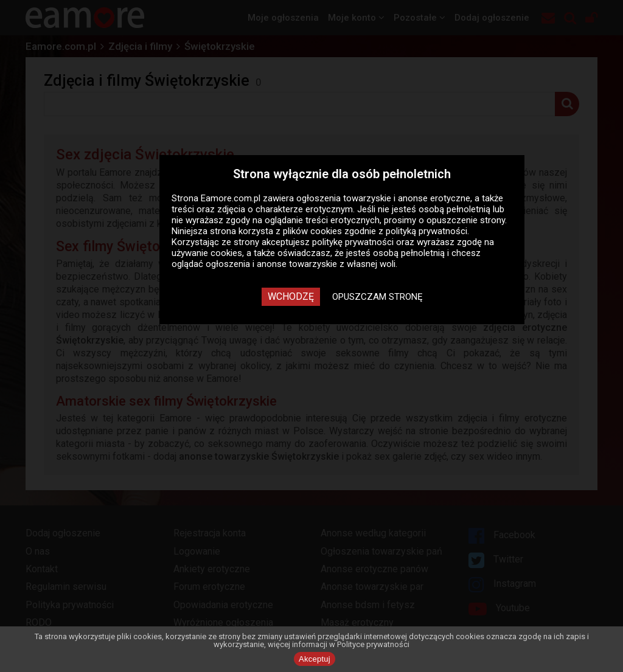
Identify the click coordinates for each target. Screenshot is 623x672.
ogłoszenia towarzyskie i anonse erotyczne (383, 198)
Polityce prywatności (373, 644)
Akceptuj (315, 659)
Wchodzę (291, 296)
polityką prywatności (426, 231)
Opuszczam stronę (378, 297)
